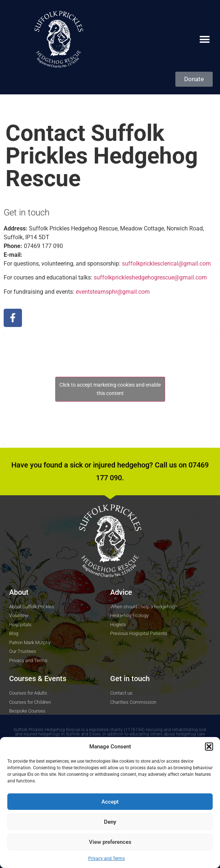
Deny (110, 822)
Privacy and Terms (107, 858)
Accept (110, 802)
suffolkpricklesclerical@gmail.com (166, 264)
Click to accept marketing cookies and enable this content (110, 389)
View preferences (110, 842)
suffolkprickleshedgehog (150, 277)
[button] (209, 747)
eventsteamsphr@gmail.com (113, 292)
